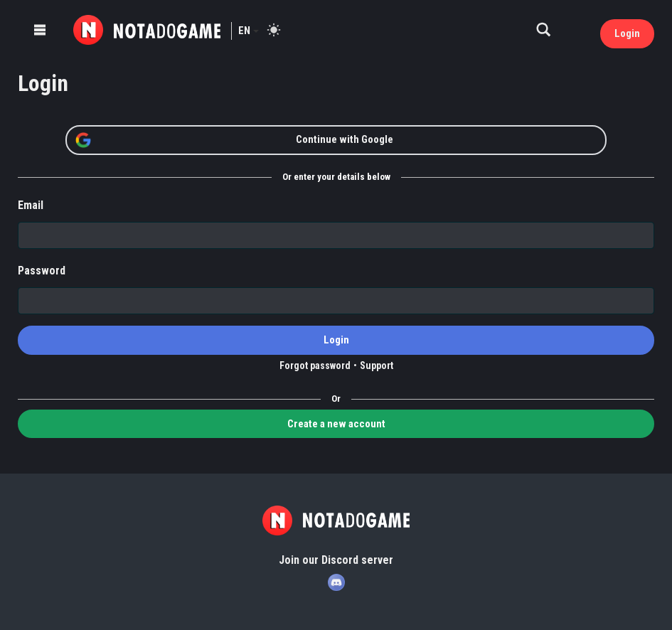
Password (42, 271)
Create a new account (336, 424)
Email (31, 205)
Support (377, 365)
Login (627, 33)
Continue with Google (234, 140)
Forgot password (315, 365)
